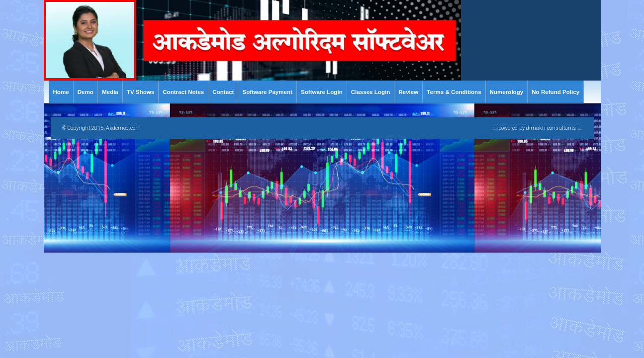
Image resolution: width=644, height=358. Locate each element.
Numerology (507, 92)
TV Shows (140, 92)
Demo (86, 92)
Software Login (322, 92)
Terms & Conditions (454, 92)
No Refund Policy (555, 92)
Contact (223, 92)
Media (110, 92)
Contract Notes (183, 92)
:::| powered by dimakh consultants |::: (537, 128)
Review (408, 92)
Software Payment (267, 92)
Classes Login (371, 92)
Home (61, 92)
